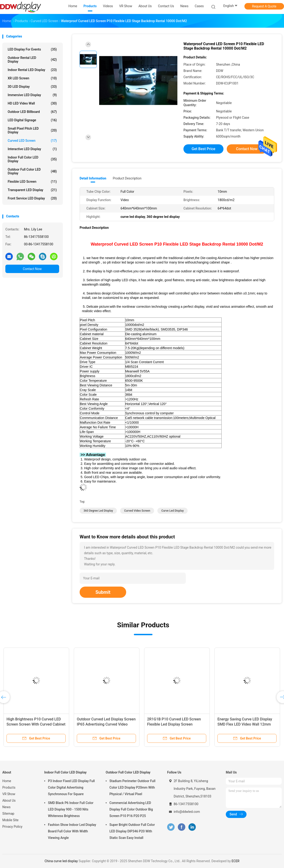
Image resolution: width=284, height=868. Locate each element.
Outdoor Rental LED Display (32, 60)
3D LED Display (32, 87)
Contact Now (32, 269)
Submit (103, 592)
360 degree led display (98, 511)
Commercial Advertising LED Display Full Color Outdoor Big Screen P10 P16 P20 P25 (131, 809)
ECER (236, 861)
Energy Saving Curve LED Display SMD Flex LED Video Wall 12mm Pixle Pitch (245, 724)
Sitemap (8, 814)
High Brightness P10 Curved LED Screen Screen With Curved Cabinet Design (36, 724)
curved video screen (137, 511)
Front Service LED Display (32, 198)
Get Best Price (203, 149)
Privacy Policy (12, 827)
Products (9, 787)
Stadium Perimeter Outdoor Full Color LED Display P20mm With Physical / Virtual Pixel (132, 787)
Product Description (127, 178)
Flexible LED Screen (32, 182)
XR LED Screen (32, 78)
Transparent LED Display (32, 190)
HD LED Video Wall (32, 103)
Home (7, 781)
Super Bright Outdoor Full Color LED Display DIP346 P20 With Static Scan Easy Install (132, 831)
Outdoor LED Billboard (32, 112)
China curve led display (61, 861)
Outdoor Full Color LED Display (32, 171)
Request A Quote (264, 6)
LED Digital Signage (32, 120)
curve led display (172, 511)
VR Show (9, 794)
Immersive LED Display (32, 95)
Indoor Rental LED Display (32, 70)
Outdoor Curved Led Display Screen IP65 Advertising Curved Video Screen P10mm (106, 724)
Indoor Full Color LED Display (32, 159)
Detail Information (93, 178)
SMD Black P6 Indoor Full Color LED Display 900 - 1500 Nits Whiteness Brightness (71, 809)
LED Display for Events (32, 49)
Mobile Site (10, 820)
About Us (9, 800)
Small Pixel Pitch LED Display (32, 130)
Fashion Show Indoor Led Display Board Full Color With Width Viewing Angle (72, 831)
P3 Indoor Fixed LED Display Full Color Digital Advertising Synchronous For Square (71, 787)
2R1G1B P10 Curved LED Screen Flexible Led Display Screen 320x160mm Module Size (174, 724)
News (6, 807)
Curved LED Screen (32, 141)
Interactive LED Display (32, 149)
